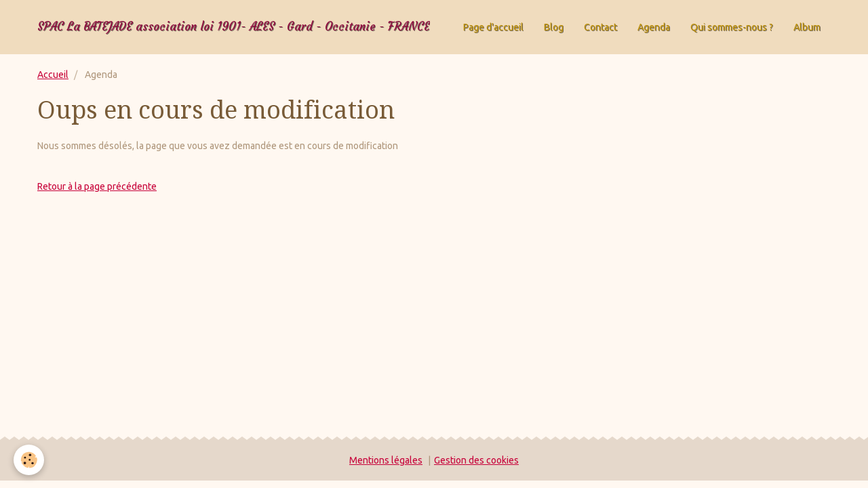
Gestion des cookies (476, 460)
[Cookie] (29, 460)
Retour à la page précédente (97, 186)
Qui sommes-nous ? (732, 27)
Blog (554, 27)
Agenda (654, 27)
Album (807, 27)
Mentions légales (386, 460)
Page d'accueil (493, 27)
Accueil (53, 75)
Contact (600, 27)
